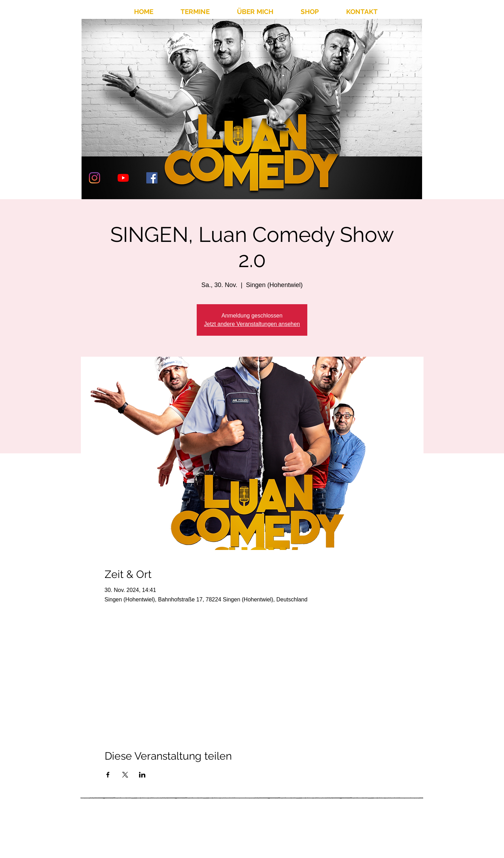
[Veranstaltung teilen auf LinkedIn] (142, 775)
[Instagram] (94, 178)
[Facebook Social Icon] (152, 178)
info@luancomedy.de (356, 830)
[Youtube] (123, 178)
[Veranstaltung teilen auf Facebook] (108, 775)
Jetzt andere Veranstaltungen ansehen (252, 324)
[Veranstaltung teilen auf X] (125, 775)
